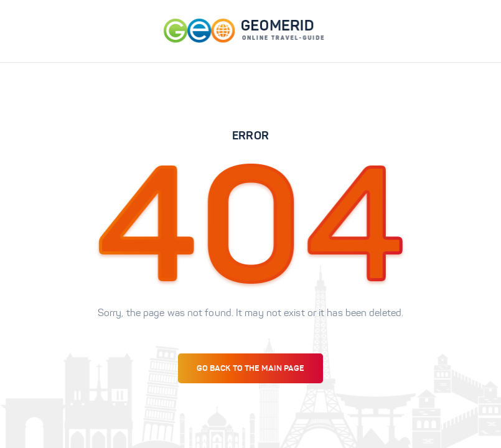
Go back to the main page (250, 368)
